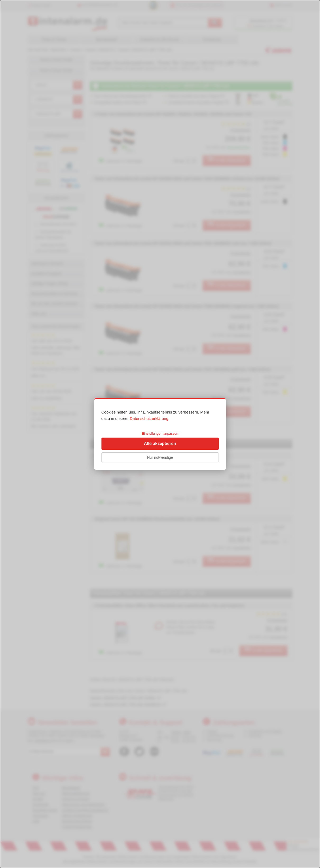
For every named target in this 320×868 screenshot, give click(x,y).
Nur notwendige (160, 457)
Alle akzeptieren (160, 444)
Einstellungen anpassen (160, 433)
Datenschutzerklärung (149, 418)
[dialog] (160, 434)
